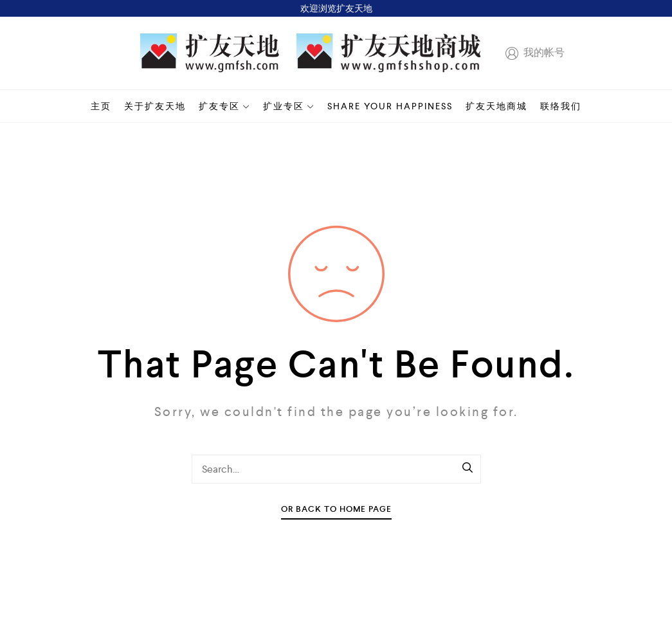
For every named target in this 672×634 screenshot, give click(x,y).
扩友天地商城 (496, 106)
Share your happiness (390, 106)
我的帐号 (532, 53)
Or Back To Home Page (336, 509)
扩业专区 (289, 106)
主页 (101, 106)
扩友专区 (224, 106)
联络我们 (561, 106)
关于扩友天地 (155, 106)
